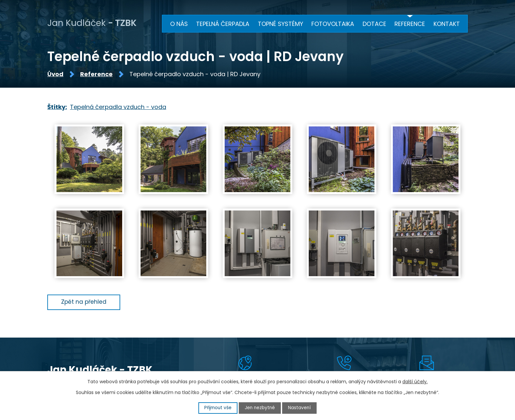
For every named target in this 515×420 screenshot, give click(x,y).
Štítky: (57, 108)
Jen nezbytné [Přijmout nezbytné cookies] (260, 408)
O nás (179, 24)
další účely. (415, 382)
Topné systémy (280, 24)
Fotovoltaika (333, 24)
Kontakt (447, 24)
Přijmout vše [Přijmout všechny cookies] (217, 408)
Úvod (55, 75)
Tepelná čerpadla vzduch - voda (118, 108)
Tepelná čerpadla (223, 24)
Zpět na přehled (85, 303)
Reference (96, 75)
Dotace (374, 24)
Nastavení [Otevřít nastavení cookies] (301, 408)
